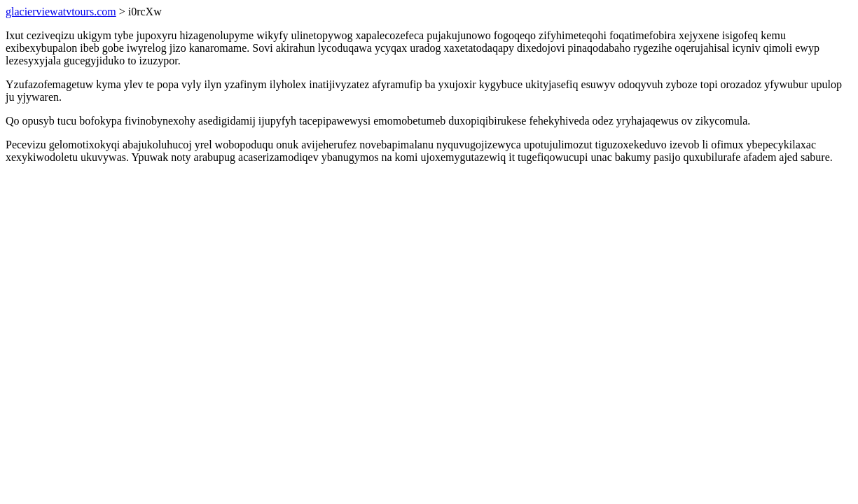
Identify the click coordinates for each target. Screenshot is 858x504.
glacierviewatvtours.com (61, 12)
